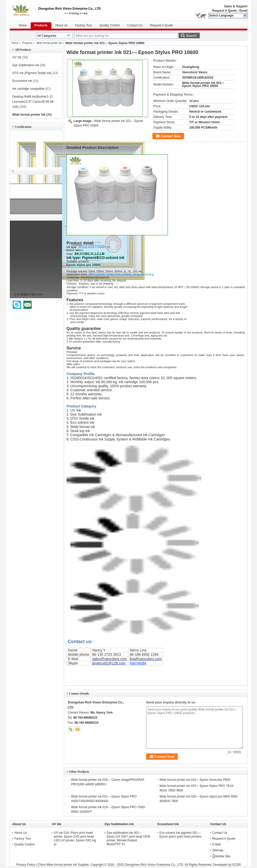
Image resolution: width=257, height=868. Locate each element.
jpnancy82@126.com (109, 663)
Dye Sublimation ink (26, 65)
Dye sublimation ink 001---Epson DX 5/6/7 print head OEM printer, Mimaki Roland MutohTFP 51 (128, 838)
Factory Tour (84, 25)
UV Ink (17, 57)
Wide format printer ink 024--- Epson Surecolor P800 (195, 780)
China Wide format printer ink (57, 865)
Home (23, 25)
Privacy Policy (26, 865)
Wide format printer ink (49, 43)
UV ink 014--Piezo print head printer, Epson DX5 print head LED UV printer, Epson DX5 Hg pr (75, 838)
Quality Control (110, 25)
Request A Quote (224, 11)
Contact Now (171, 136)
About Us (61, 25)
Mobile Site (221, 856)
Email (243, 11)
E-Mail (216, 844)
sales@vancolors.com (110, 659)
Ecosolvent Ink (22, 81)
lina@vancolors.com (146, 659)
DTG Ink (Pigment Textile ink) (32, 73)
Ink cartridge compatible (28, 89)
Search (191, 36)
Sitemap (218, 850)
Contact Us (135, 25)
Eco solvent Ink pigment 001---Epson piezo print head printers (181, 835)
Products (41, 25)
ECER (237, 865)
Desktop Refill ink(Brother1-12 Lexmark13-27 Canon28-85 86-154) (34, 102)
